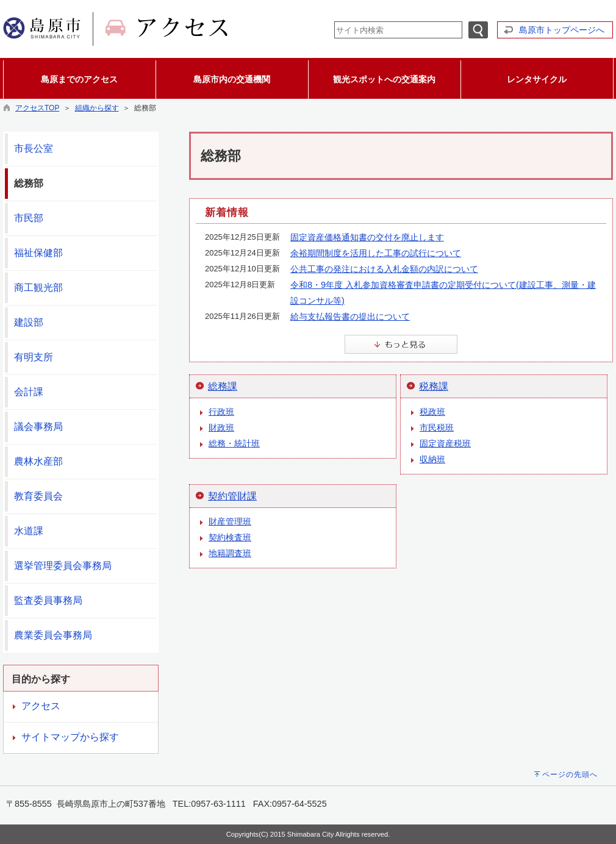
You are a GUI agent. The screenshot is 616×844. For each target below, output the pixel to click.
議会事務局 (38, 427)
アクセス (41, 706)
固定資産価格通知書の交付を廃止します (367, 237)
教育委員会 (38, 496)
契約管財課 (232, 496)
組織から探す (97, 108)
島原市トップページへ (562, 30)
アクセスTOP (37, 108)
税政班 (432, 412)
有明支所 (34, 357)
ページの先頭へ (570, 774)
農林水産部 (38, 461)
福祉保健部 (38, 253)
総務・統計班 (234, 443)
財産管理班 (230, 521)
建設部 (29, 322)
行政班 (221, 412)
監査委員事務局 (48, 600)
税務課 (434, 386)
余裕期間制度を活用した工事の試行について (376, 253)
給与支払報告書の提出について (350, 316)
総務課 (223, 386)
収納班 (432, 459)
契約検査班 (230, 537)
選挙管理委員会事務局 (63, 566)
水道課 (29, 531)
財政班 (221, 427)
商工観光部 (38, 288)
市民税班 (437, 427)
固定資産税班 (445, 443)
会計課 (29, 392)
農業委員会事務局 (53, 635)
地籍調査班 (230, 553)
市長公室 (34, 148)
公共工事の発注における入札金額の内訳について (384, 269)
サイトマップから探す (70, 737)
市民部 (29, 218)
